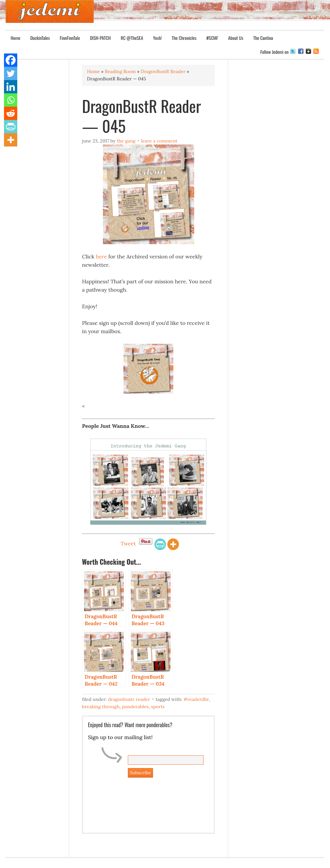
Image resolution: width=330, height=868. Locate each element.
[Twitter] (11, 73)
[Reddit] (11, 113)
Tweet (128, 543)
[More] (173, 544)
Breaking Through (101, 707)
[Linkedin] (11, 87)
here (101, 256)
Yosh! (157, 38)
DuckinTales (40, 38)
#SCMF (212, 38)
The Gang (126, 141)
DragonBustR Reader (129, 699)
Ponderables (135, 707)
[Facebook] (11, 60)
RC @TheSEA (132, 38)
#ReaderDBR (196, 699)
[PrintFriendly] (160, 544)
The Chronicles (184, 38)
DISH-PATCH (100, 38)
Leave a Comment (159, 141)
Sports (158, 707)
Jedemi (50, 11)
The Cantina (263, 38)
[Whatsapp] (11, 100)
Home (15, 38)
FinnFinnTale (70, 38)
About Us (236, 38)
